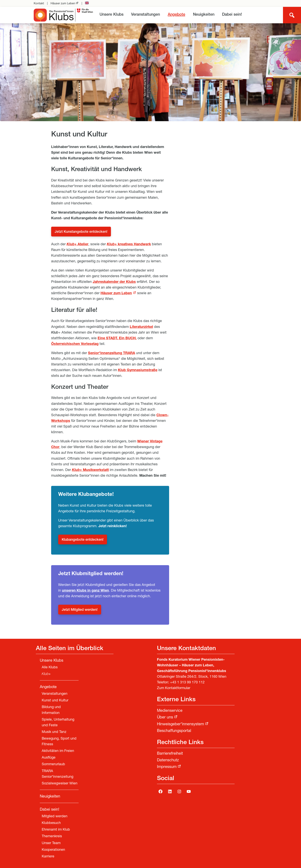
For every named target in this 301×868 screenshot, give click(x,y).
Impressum (167, 767)
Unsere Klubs (112, 15)
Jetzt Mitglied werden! (80, 610)
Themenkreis (52, 836)
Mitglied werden (55, 817)
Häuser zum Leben (63, 4)
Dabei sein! (232, 15)
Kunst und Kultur (55, 701)
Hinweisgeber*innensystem (180, 725)
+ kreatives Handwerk (129, 245)
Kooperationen (53, 850)
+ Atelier (81, 245)
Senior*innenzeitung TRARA (112, 353)
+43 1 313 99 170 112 (187, 683)
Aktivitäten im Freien (58, 751)
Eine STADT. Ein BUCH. (117, 338)
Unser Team (51, 843)
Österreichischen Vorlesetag (75, 344)
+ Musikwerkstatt (90, 470)
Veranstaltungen (146, 15)
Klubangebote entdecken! (83, 540)
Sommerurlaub (53, 764)
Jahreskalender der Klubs (114, 282)
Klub (71, 245)
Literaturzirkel (141, 327)
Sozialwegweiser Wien (60, 784)
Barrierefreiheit (170, 754)
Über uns (165, 718)
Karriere (48, 857)
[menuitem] (112, 15)
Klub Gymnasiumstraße (138, 370)
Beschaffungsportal (174, 731)
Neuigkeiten (204, 15)
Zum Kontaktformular (174, 688)
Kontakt (39, 4)
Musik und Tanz (54, 732)
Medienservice (170, 711)
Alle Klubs (50, 668)
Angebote (176, 15)
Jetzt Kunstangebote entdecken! (81, 232)
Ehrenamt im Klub (56, 830)
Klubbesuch (51, 823)
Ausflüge (49, 758)
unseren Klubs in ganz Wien (85, 591)
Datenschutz (168, 761)
